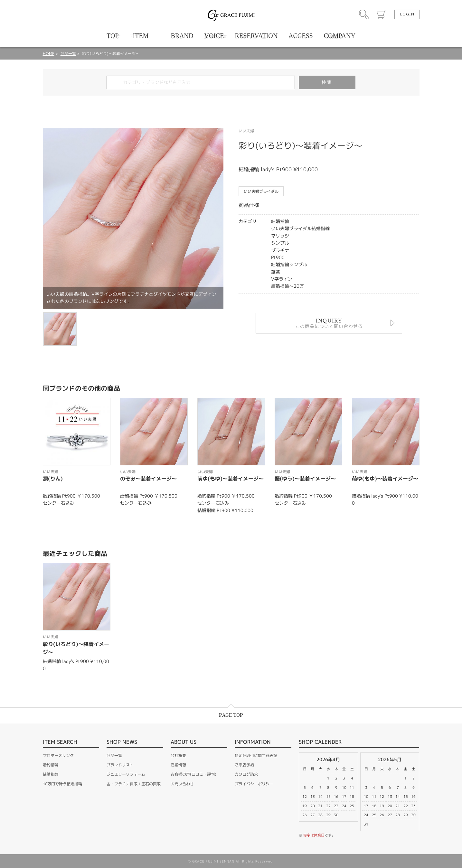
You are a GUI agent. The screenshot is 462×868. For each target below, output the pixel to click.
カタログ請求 (246, 774)
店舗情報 (178, 765)
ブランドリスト (120, 765)
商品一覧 (68, 54)
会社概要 (178, 756)
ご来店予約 (244, 765)
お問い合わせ (182, 784)
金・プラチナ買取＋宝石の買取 (134, 784)
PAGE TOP (231, 715)
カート (382, 14)
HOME (49, 54)
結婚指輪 (51, 774)
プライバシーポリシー (254, 784)
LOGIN (407, 14)
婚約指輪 (51, 765)
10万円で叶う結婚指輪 (62, 784)
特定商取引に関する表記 (256, 756)
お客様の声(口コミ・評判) (193, 774)
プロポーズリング (58, 756)
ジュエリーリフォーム (126, 774)
